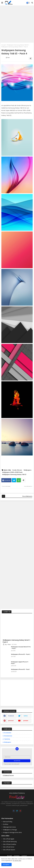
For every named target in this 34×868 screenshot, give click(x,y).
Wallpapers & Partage (10, 830)
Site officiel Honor (9, 847)
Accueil (4, 45)
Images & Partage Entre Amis (12, 832)
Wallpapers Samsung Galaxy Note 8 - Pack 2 (17, 641)
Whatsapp (19, 480)
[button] (32, 3)
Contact (24, 856)
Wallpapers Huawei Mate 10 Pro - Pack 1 (21, 648)
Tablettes (7, 739)
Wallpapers (28, 470)
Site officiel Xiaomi (9, 850)
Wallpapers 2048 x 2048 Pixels (12, 472)
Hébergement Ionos (9, 827)
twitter (26, 716)
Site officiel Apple (9, 839)
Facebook (7, 480)
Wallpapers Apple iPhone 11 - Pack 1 (20, 663)
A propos (17, 856)
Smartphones (8, 736)
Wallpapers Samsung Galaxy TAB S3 (18, 45)
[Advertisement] (17, 24)
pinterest (11, 721)
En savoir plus (17, 861)
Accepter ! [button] (6, 865)
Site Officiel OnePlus (10, 844)
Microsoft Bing (8, 822)
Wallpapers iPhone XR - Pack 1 (20, 669)
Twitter (14, 480)
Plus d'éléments (27, 496)
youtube (26, 721)
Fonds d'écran (17, 470)
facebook (11, 716)
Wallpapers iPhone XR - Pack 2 (21, 654)
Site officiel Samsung (10, 842)
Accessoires (8, 733)
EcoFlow (6, 824)
